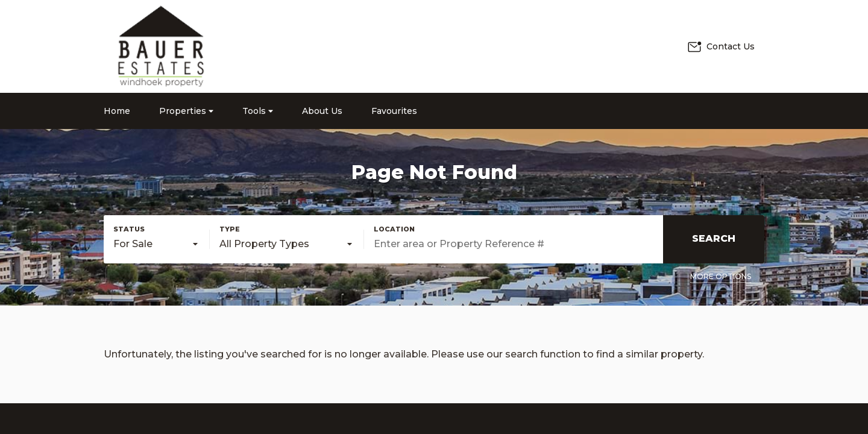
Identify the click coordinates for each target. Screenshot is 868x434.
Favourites (394, 111)
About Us (322, 111)
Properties (186, 111)
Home (117, 111)
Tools (258, 111)
